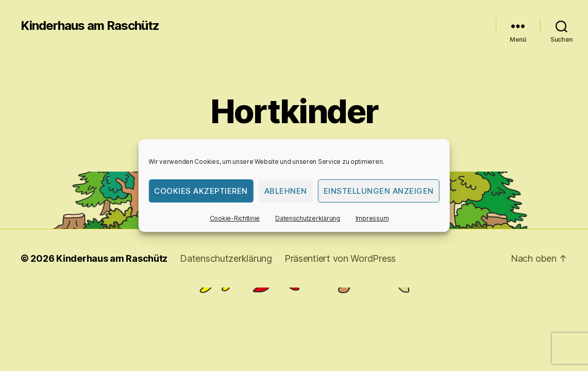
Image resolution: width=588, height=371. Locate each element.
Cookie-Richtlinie (235, 218)
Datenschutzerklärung (308, 218)
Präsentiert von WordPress (340, 258)
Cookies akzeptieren (201, 191)
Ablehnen (286, 191)
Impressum (372, 218)
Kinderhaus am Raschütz (90, 26)
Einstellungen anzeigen (379, 191)
